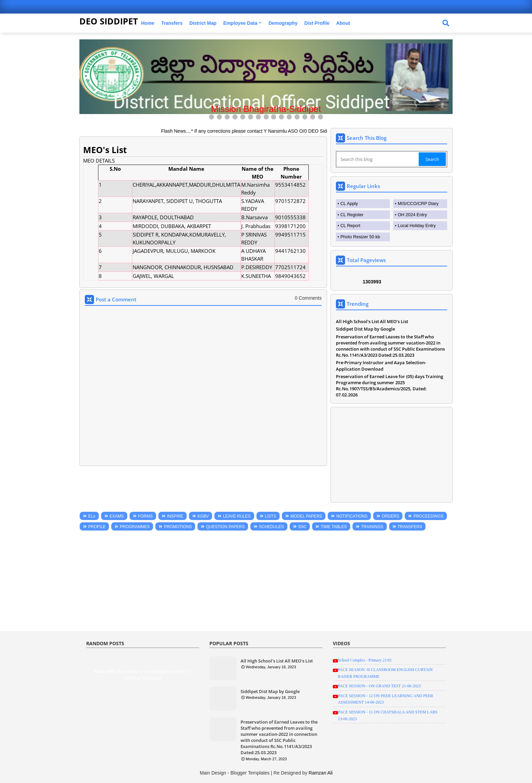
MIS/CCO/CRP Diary (418, 203)
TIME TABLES (334, 527)
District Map (203, 23)
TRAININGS (372, 527)
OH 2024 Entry (412, 215)
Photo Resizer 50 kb (360, 237)
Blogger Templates (250, 773)
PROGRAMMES (135, 527)
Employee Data (240, 23)
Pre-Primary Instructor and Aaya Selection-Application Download (381, 366)
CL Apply (349, 203)
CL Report (350, 226)
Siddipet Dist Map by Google (365, 329)
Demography (283, 23)
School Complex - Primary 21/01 (365, 660)
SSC (302, 527)
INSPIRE (175, 516)
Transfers (172, 23)
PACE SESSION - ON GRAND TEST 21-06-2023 (379, 686)
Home (148, 23)
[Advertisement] (392, 455)
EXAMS (117, 516)
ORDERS (390, 516)
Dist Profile (317, 23)
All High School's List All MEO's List (372, 321)
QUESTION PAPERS (225, 527)
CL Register (352, 215)
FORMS (145, 516)
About (343, 23)
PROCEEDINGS (428, 516)
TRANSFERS (410, 527)
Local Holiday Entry (417, 226)
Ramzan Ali (321, 773)
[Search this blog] (378, 159)
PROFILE (97, 527)
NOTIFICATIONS (352, 516)
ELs (92, 516)
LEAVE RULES (237, 516)
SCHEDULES (271, 527)
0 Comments (308, 298)
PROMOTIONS (178, 527)
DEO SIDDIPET (109, 21)
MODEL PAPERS (306, 516)
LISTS (271, 516)
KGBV (203, 516)
